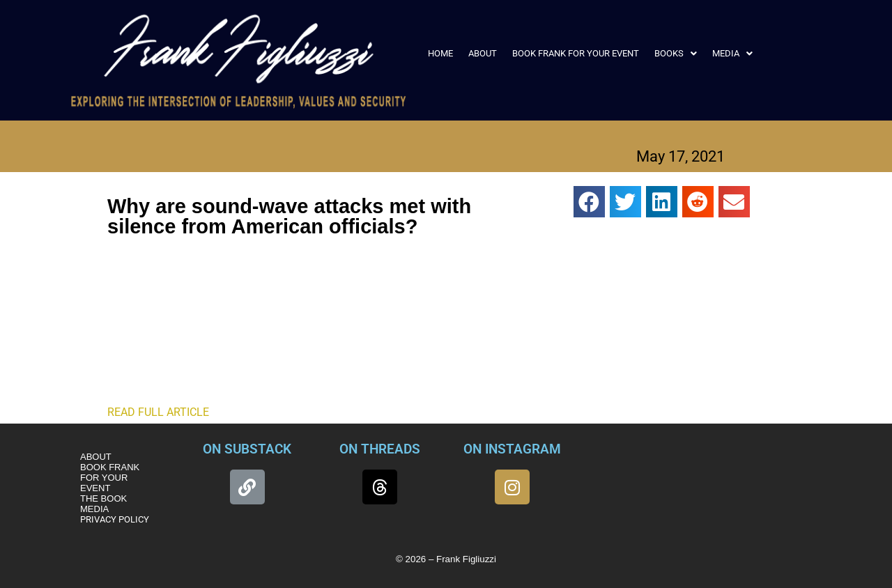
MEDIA (732, 53)
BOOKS (676, 53)
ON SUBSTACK (247, 449)
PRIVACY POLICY (115, 519)
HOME (440, 53)
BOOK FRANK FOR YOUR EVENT (576, 53)
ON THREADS (380, 449)
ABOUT (483, 53)
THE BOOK (103, 498)
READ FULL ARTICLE (158, 412)
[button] (676, 53)
